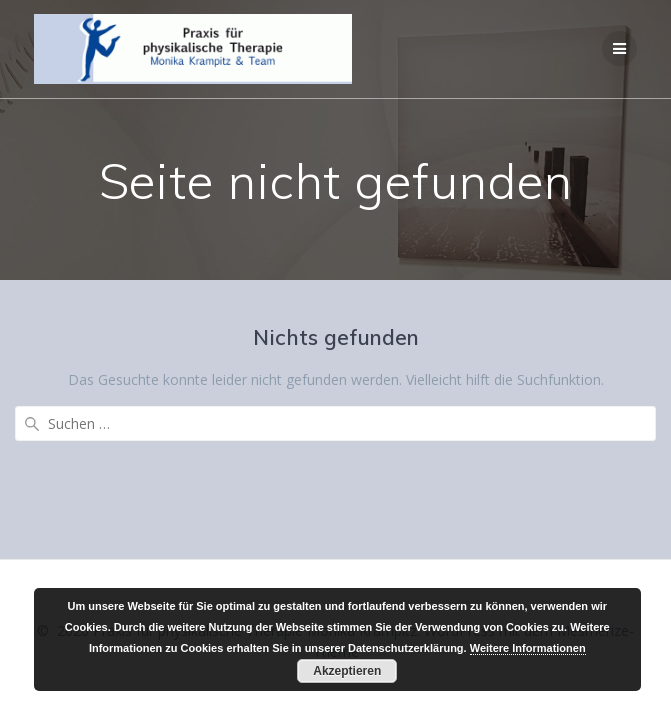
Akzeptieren (347, 671)
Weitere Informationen (528, 648)
